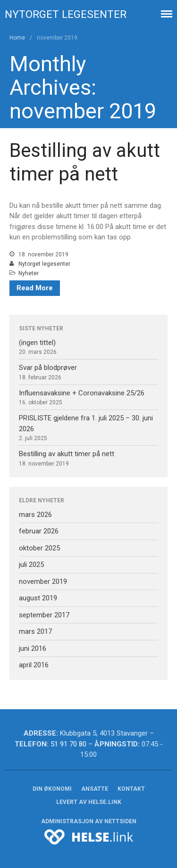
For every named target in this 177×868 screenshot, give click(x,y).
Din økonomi (52, 789)
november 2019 (43, 581)
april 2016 (34, 665)
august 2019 (38, 598)
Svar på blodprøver (48, 368)
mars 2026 (35, 515)
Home (17, 38)
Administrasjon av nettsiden (89, 821)
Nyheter (29, 273)
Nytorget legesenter (66, 14)
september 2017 (44, 615)
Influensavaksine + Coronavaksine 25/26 (82, 393)
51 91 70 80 (68, 744)
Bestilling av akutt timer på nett (67, 454)
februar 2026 (39, 531)
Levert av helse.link (89, 802)
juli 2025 (31, 565)
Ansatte (95, 789)
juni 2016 (33, 648)
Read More (35, 288)
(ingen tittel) (37, 343)
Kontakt (131, 789)
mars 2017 (35, 631)
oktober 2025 (39, 548)
